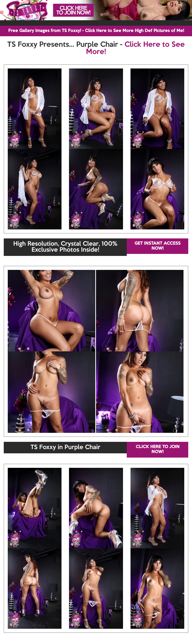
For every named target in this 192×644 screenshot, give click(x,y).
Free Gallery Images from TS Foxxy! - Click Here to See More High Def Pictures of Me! (96, 31)
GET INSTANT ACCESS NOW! (157, 246)
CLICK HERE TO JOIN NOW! (158, 449)
